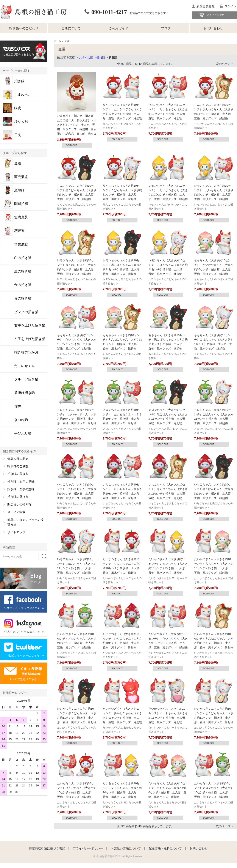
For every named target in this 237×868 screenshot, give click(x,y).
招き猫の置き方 (18, 474)
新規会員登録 (206, 6)
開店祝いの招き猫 (19, 505)
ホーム (57, 41)
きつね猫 (21, 420)
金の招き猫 (23, 285)
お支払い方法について (126, 848)
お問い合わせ (213, 28)
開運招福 (21, 204)
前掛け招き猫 (25, 393)
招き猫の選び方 (18, 497)
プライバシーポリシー (88, 848)
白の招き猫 (23, 258)
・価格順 (99, 57)
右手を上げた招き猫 (30, 325)
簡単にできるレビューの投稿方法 (25, 522)
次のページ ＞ (225, 64)
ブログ (166, 28)
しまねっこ (23, 95)
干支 (18, 135)
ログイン (230, 6)
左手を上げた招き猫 (30, 339)
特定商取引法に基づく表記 (47, 848)
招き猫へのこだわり (24, 28)
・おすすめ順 (85, 57)
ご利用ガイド (118, 28)
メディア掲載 (16, 512)
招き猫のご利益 (18, 466)
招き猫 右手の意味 (21, 482)
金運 (18, 163)
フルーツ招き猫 (26, 379)
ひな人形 (21, 122)
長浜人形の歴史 (18, 459)
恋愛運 (19, 231)
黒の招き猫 (23, 271)
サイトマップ (16, 532)
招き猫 (19, 81)
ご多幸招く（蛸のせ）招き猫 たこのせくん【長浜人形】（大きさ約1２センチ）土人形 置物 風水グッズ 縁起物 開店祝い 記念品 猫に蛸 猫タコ (77, 125)
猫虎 (18, 108)
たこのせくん (25, 366)
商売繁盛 (21, 177)
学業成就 (21, 244)
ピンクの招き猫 (26, 312)
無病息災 (21, 217)
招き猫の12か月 (26, 352)
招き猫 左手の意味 (21, 489)
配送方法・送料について (165, 848)
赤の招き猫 (23, 298)
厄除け (19, 190)
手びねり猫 (23, 433)
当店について (71, 28)
